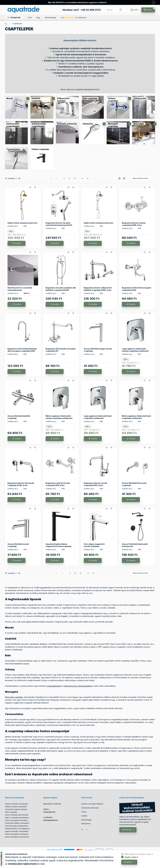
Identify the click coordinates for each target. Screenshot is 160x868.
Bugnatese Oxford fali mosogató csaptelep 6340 (136, 289)
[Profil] (135, 10)
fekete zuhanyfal (11, 815)
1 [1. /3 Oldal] (64, 178)
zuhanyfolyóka (23, 818)
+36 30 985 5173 (90, 10)
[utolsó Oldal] (87, 178)
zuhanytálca (24, 834)
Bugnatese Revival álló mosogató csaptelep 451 (61, 350)
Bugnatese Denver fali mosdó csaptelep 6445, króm (21, 484)
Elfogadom (128, 862)
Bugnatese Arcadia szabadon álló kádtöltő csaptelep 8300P (61, 289)
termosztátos (23, 820)
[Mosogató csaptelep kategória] (118, 133)
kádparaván (24, 826)
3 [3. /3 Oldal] (75, 178)
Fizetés (84, 812)
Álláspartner (86, 824)
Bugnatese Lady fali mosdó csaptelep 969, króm (58, 484)
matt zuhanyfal (23, 815)
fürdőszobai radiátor (12, 823)
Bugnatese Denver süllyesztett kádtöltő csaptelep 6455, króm (98, 289)
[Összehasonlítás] (30, 187)
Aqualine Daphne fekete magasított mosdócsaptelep (59, 545)
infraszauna (9, 826)
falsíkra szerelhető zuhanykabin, (17, 804)
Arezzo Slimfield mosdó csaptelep (18, 545)
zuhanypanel (24, 823)
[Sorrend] (142, 178)
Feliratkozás (127, 830)
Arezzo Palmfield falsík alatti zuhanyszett (135, 545)
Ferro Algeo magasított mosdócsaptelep (94, 545)
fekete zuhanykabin (12, 834)
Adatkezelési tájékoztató (90, 808)
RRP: (17, 235)
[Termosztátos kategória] (16, 158)
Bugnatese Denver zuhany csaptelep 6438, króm (134, 224)
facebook (82, 830)
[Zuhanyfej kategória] (93, 133)
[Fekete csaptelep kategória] (42, 158)
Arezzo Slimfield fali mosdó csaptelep (134, 484)
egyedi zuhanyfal (21, 809)
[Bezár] (153, 2)
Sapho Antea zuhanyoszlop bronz (22, 223)
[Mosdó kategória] (16, 107)
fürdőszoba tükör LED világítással (17, 829)
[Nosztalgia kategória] (144, 133)
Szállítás (84, 816)
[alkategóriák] (28, 98)
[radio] (124, 178)
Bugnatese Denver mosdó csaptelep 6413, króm (95, 484)
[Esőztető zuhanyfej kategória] (67, 133)
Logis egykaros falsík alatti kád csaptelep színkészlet (98, 417)
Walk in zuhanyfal (11, 818)
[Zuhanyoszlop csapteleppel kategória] (42, 133)
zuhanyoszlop (24, 837)
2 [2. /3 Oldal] (69, 178)
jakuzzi (16, 826)
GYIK (30, 17)
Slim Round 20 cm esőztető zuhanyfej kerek (20, 289)
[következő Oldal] (82, 178)
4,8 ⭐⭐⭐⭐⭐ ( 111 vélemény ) (74, 17)
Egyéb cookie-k (131, 857)
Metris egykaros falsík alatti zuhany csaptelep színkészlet (59, 417)
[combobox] (114, 10)
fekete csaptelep (11, 812)
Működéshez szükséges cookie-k (139, 854)
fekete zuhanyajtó (11, 820)
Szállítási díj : (13, 226)
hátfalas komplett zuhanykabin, (16, 807)
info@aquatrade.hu (50, 820)
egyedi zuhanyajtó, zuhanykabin (17, 831)
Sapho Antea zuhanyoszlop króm (98, 223)
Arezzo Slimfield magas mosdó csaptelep (98, 350)
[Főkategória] (6, 24)
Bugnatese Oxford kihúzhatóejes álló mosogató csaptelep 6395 (22, 350)
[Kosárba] (16, 243)
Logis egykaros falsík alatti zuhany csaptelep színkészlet (135, 350)
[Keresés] (121, 10)
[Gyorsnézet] (35, 187)
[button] (14, 17)
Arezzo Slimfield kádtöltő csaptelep (19, 417)
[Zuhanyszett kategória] (144, 107)
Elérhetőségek (51, 17)
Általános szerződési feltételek (92, 804)
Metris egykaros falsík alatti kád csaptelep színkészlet (136, 417)
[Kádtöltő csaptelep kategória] (42, 107)
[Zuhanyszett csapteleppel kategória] (16, 133)
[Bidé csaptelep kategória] (93, 107)
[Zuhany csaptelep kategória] (118, 107)
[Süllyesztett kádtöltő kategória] (67, 107)
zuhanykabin (10, 809)
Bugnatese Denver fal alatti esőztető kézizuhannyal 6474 (59, 224)
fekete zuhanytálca (12, 837)
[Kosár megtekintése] (148, 10)
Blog (38, 17)
